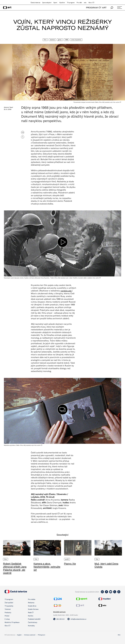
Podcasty (8, 612)
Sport (55, 3)
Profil (67, 559)
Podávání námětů (34, 619)
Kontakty (31, 626)
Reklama (31, 603)
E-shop (7, 619)
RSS (119, 635)
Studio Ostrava (33, 609)
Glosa (60, 40)
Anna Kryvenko (76, 40)
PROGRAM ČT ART (96, 8)
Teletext (8, 609)
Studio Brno (32, 606)
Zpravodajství (47, 3)
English (19, 635)
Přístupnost (41, 635)
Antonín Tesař (8, 107)
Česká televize (35, 3)
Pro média (32, 599)
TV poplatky (9, 606)
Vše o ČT (91, 3)
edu (85, 3)
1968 (66, 40)
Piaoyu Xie (70, 564)
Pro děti (79, 3)
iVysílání (62, 3)
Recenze (52, 40)
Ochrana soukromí (30, 635)
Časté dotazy (33, 622)
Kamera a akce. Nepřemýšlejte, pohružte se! (47, 567)
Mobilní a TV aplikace (12, 622)
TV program (71, 3)
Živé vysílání (9, 603)
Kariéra (31, 616)
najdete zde (66, 291)
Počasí (7, 616)
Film (45, 40)
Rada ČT (31, 612)
